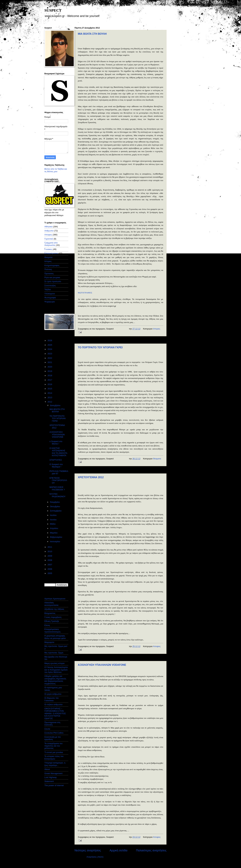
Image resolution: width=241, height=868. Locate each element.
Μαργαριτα (49, 642)
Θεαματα (157, 459)
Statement (49, 781)
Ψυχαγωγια (50, 302)
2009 (50, 556)
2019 (50, 371)
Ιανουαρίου (55, 541)
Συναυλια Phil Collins (54, 733)
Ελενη (47, 625)
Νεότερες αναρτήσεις (88, 850)
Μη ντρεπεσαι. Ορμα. (54, 653)
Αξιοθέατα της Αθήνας (54, 609)
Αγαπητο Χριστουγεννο (55, 599)
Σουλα (47, 729)
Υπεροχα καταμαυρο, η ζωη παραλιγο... (55, 764)
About (47, 769)
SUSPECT (53, 10)
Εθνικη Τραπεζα (52, 621)
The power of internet (54, 785)
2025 (50, 345)
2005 (50, 573)
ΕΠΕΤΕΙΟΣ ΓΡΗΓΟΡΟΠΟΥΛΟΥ (58, 480)
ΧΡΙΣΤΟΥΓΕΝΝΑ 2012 (91, 477)
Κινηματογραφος (52, 265)
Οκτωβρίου (55, 506)
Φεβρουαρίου (56, 537)
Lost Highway (50, 777)
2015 (50, 389)
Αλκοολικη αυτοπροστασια (51, 604)
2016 (50, 384)
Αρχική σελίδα (118, 850)
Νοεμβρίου (55, 502)
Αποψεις (157, 646)
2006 (50, 569)
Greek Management (53, 773)
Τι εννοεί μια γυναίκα (54, 752)
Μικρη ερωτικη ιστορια (54, 663)
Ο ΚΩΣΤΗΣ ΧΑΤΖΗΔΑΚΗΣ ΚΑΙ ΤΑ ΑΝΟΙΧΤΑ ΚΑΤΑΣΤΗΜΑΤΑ (58, 452)
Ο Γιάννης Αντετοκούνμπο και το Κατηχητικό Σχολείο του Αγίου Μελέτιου (56, 670)
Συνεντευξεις (50, 286)
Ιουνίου (54, 520)
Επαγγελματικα (51, 253)
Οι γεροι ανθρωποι (53, 694)
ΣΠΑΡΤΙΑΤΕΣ (56, 460)
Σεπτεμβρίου (56, 511)
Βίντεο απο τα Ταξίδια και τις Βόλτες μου (56, 170)
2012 (50, 402)
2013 (50, 397)
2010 (50, 551)
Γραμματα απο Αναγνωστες (51, 244)
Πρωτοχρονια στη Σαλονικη (52, 724)
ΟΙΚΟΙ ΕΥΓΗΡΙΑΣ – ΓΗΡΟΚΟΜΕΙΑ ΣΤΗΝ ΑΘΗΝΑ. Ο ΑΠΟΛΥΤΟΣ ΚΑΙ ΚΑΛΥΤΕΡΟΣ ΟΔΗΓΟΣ (55, 713)
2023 (50, 354)
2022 (50, 358)
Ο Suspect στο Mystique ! (56, 466)
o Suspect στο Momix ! (56, 443)
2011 (50, 547)
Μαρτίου (54, 533)
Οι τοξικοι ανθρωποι (53, 704)
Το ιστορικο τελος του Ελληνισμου (54, 757)
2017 (50, 380)
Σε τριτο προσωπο (53, 281)
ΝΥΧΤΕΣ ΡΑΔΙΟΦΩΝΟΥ (57, 495)
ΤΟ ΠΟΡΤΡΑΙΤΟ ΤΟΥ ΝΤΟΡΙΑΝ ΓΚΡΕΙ (100, 347)
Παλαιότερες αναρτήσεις (151, 850)
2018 (50, 375)
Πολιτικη (48, 269)
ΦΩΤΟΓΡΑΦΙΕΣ (85, 293)
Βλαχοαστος (50, 613)
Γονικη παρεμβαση (53, 617)
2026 (50, 340)
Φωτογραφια (50, 298)
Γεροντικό (49, 239)
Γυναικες (48, 249)
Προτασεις (49, 273)
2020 (50, 367)
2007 (50, 565)
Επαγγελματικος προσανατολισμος (52, 630)
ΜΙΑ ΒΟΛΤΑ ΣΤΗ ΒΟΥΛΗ (92, 34)
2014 (50, 393)
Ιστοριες (157, 329)
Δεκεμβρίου (55, 405)
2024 (50, 349)
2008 (50, 560)
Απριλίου (54, 528)
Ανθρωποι (49, 231)
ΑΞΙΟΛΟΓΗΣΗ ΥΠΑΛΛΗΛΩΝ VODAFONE (102, 665)
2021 (50, 362)
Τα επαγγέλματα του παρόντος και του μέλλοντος (53, 746)
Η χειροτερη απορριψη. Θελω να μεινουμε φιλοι (55, 637)
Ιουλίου (54, 515)
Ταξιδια (48, 289)
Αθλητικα (48, 227)
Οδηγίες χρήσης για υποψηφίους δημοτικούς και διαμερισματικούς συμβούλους (55, 680)
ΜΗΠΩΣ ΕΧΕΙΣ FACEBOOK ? (57, 488)
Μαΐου (53, 524)
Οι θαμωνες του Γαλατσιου (52, 699)
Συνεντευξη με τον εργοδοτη (53, 738)
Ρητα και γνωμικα (52, 277)
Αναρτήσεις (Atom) (95, 857)
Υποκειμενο (50, 294)
